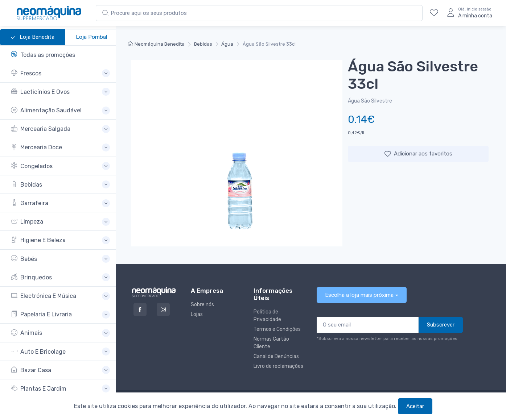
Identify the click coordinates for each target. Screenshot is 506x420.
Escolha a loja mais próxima (359, 295)
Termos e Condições (277, 329)
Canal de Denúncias (276, 356)
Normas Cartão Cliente (271, 343)
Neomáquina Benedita (156, 44)
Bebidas (203, 44)
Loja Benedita (33, 37)
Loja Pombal (91, 37)
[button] (60, 73)
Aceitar (415, 406)
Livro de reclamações (278, 366)
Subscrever (441, 325)
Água (227, 44)
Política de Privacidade (267, 316)
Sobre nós (202, 305)
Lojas (197, 314)
